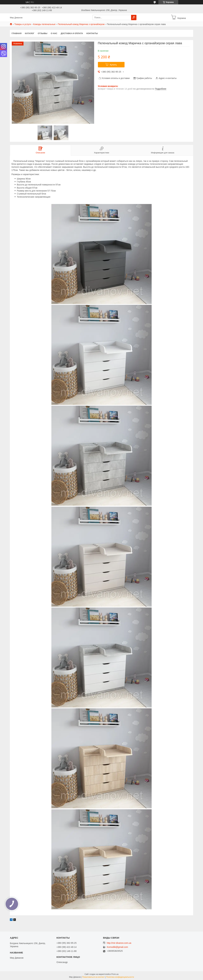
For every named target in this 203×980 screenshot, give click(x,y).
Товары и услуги (23, 24)
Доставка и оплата (72, 33)
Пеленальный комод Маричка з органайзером (81, 24)
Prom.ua (115, 974)
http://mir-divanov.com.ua (119, 943)
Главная (17, 33)
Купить (113, 65)
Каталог (30, 33)
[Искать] (134, 18)
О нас (54, 33)
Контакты (92, 33)
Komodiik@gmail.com (117, 947)
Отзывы (43, 33)
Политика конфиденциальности (120, 977)
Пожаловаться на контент (93, 977)
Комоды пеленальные (44, 24)
